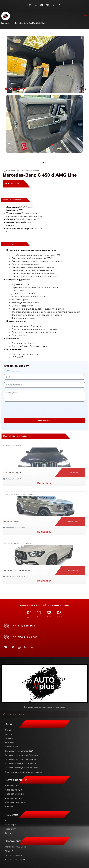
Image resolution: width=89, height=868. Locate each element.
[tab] (6, 89)
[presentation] (23, 409)
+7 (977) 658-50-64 (13, 371)
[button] (85, 16)
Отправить (44, 420)
